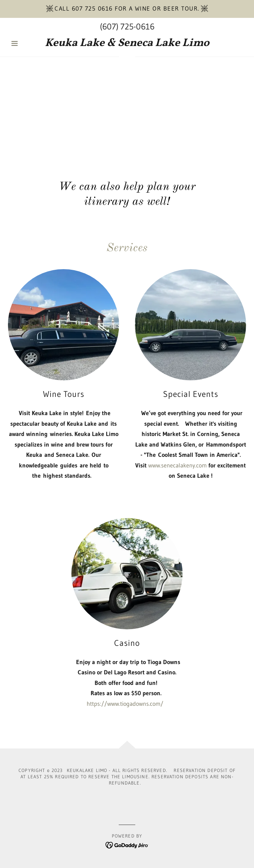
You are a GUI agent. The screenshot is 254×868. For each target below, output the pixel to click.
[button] (26, 43)
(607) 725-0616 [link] (127, 27)
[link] (127, 44)
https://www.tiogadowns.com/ (125, 704)
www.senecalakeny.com (177, 465)
